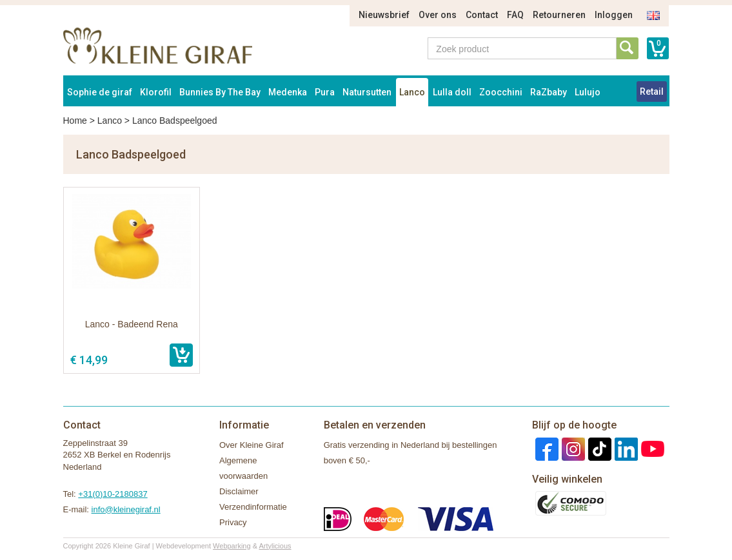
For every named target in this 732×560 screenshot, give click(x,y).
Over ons (438, 15)
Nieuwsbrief (384, 15)
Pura (325, 92)
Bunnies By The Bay (220, 92)
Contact (482, 15)
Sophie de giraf (100, 92)
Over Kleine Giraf (252, 445)
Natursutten (367, 92)
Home (75, 121)
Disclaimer (239, 491)
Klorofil (156, 92)
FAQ (515, 15)
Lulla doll (452, 92)
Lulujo (588, 92)
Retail (652, 92)
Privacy (233, 522)
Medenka (288, 92)
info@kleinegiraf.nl (126, 509)
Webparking (232, 546)
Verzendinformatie (253, 507)
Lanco (412, 92)
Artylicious (275, 546)
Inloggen (614, 15)
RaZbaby (549, 92)
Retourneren (559, 15)
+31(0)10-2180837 (113, 494)
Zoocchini (501, 92)
